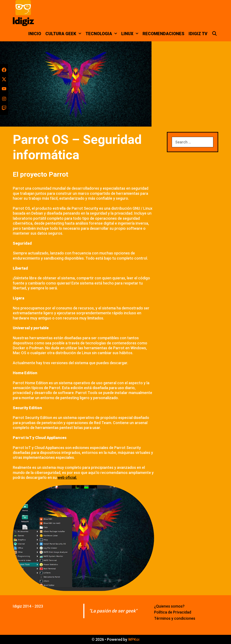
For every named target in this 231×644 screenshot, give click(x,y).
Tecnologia (102, 34)
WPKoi (134, 639)
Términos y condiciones (175, 618)
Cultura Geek (64, 34)
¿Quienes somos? (169, 606)
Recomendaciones (163, 34)
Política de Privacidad (173, 612)
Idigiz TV (198, 34)
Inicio (35, 34)
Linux (131, 34)
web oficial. (67, 477)
